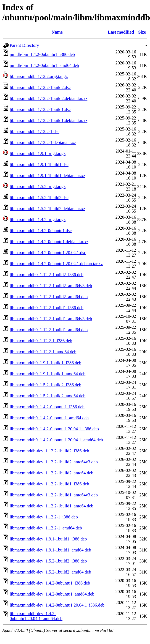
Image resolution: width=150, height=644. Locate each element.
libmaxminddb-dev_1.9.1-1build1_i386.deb (48, 539)
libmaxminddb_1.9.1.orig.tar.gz (38, 153)
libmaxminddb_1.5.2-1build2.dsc (39, 198)
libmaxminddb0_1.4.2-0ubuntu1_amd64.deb (49, 418)
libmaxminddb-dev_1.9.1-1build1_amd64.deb (50, 550)
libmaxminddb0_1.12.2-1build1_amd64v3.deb (51, 319)
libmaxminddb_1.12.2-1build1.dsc (40, 109)
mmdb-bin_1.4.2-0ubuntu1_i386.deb (42, 54)
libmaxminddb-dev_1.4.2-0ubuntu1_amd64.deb (52, 594)
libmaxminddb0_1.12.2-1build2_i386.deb (47, 275)
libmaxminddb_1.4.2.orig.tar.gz (38, 220)
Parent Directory (24, 45)
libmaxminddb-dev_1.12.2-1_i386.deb (44, 517)
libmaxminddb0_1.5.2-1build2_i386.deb (45, 385)
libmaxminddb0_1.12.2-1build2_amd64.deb (49, 297)
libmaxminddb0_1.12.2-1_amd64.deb (43, 352)
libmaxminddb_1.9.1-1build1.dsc (39, 165)
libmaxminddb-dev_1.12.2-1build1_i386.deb (49, 484)
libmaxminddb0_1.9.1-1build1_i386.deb (45, 363)
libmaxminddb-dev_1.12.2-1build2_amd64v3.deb (54, 462)
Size (142, 32)
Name (57, 32)
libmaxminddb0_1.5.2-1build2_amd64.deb (48, 396)
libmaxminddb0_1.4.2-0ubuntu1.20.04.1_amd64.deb (56, 440)
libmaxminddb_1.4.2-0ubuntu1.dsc (41, 231)
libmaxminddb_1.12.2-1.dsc (35, 131)
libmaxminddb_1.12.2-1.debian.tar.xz (43, 142)
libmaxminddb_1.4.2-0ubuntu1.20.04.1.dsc (48, 253)
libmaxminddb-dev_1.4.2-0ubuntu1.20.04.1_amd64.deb (36, 616)
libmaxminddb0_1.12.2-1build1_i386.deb (47, 308)
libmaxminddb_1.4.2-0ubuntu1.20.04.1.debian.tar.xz (56, 264)
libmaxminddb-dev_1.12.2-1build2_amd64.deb (52, 473)
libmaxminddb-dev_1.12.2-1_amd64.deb (46, 528)
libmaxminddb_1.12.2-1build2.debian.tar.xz (48, 98)
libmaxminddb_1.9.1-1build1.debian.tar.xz (47, 176)
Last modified (121, 32)
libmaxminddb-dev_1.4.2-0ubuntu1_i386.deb (50, 583)
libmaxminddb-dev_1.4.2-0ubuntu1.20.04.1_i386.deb (57, 605)
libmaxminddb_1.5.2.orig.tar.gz (38, 187)
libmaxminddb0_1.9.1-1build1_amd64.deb (48, 374)
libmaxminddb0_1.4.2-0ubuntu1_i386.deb (47, 407)
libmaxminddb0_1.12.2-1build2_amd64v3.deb (51, 286)
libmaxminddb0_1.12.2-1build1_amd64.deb (49, 330)
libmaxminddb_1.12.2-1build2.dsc (40, 87)
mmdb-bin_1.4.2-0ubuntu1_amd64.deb (44, 65)
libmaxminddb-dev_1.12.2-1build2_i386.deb (49, 451)
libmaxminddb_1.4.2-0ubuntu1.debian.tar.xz (49, 242)
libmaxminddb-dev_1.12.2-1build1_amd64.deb (52, 506)
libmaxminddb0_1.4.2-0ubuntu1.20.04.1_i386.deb (54, 429)
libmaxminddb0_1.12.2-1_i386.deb (41, 341)
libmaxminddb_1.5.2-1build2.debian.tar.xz (47, 209)
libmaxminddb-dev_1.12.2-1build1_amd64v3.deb (54, 495)
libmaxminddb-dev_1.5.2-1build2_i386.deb (48, 561)
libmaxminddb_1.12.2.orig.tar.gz (39, 76)
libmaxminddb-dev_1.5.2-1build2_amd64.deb (50, 572)
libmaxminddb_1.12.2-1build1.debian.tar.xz (48, 120)
